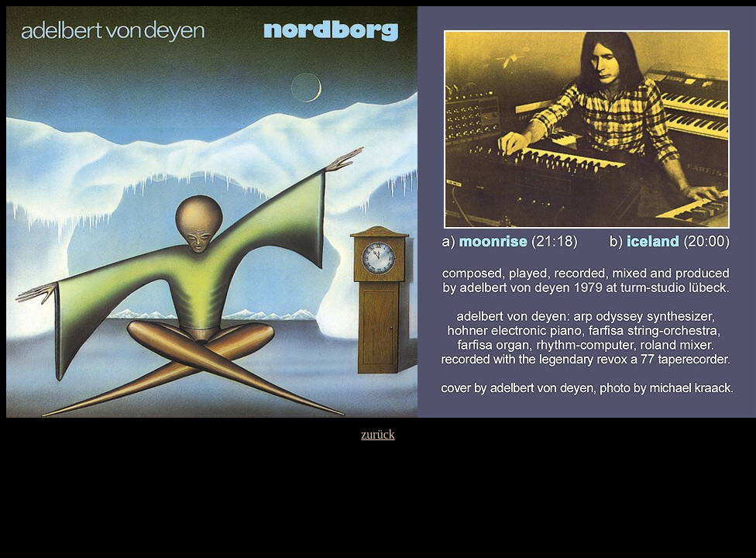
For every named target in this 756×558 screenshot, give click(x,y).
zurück (378, 434)
